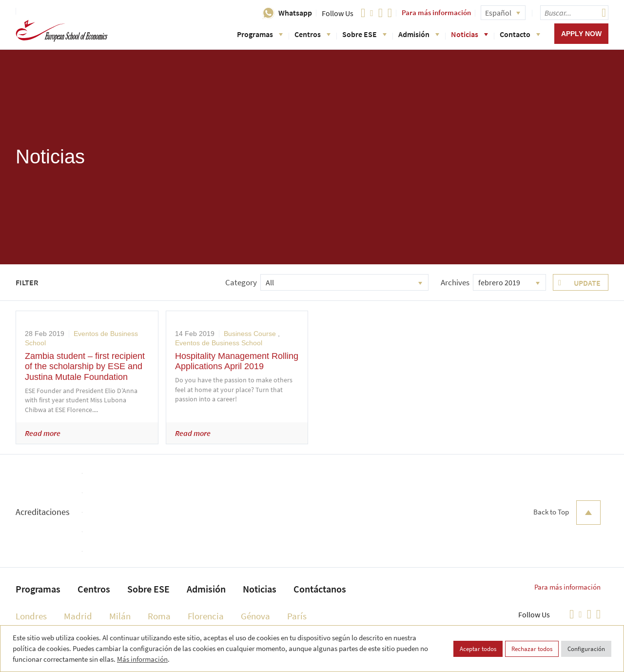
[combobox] (344, 282)
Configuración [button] (586, 649)
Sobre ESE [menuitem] (148, 589)
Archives (455, 282)
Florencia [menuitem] (206, 616)
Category (241, 282)
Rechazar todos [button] (532, 649)
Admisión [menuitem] (206, 589)
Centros (312, 34)
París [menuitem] (297, 616)
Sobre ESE (364, 34)
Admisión (419, 34)
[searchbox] (574, 13)
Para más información (436, 12)
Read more (43, 433)
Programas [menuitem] (38, 589)
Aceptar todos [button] (478, 649)
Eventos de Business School (219, 343)
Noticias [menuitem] (260, 589)
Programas (260, 34)
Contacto (520, 34)
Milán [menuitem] (120, 616)
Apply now (581, 34)
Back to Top (567, 513)
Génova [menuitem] (255, 616)
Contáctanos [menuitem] (320, 589)
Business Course (250, 334)
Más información (142, 659)
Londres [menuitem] (31, 616)
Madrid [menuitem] (78, 616)
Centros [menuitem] (94, 589)
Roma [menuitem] (159, 616)
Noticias (469, 34)
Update (587, 283)
